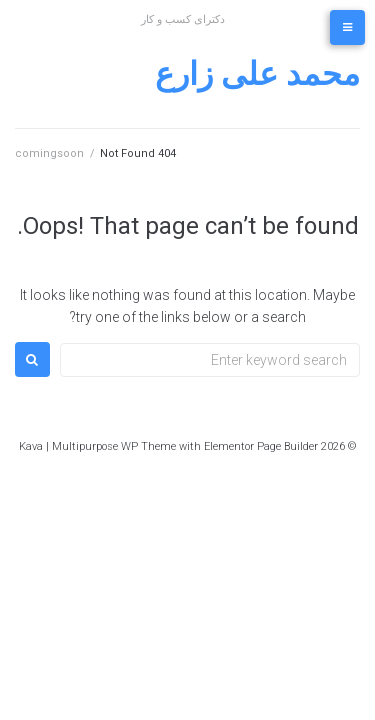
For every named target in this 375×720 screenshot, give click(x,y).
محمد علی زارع (257, 74)
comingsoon (49, 153)
